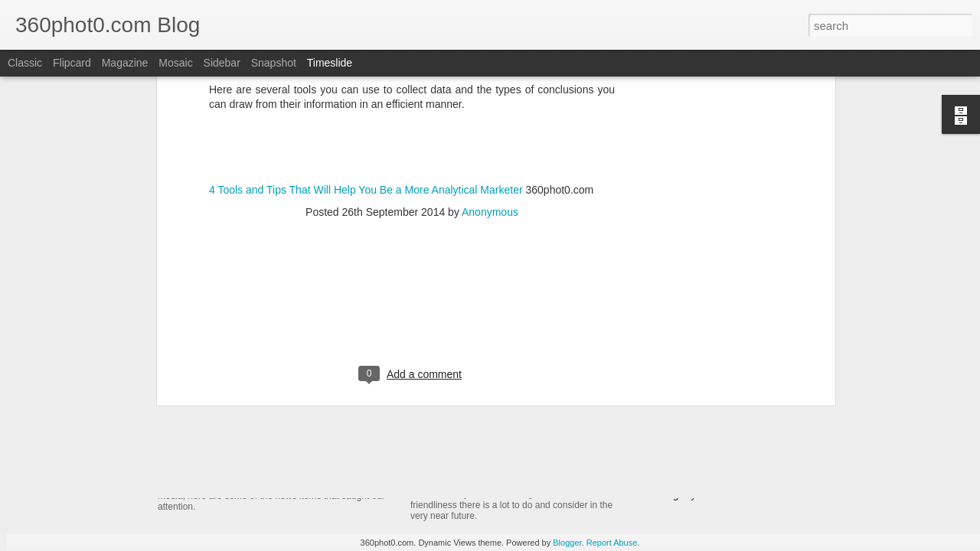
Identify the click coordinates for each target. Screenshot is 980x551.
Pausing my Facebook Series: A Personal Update (757, 494)
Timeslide (330, 63)
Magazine (125, 63)
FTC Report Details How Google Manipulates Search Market (784, 441)
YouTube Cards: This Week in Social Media (334, 454)
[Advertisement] (412, 155)
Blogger (567, 543)
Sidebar (222, 63)
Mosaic (175, 63)
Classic (25, 63)
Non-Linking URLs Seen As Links (719, 468)
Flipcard (72, 63)
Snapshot (274, 63)
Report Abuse (612, 543)
